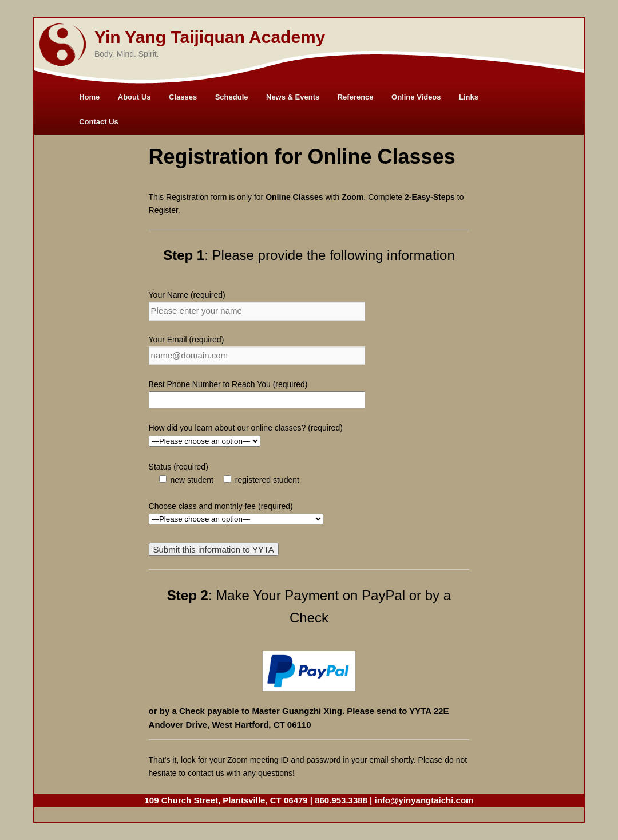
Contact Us (99, 122)
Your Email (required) (187, 340)
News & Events (293, 97)
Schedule (232, 97)
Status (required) (179, 467)
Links (469, 97)
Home (89, 97)
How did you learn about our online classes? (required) (246, 428)
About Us (134, 97)
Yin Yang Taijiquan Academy (210, 37)
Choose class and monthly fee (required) (221, 506)
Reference (356, 97)
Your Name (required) (187, 295)
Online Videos (416, 97)
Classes (183, 97)
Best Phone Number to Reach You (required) (228, 384)
